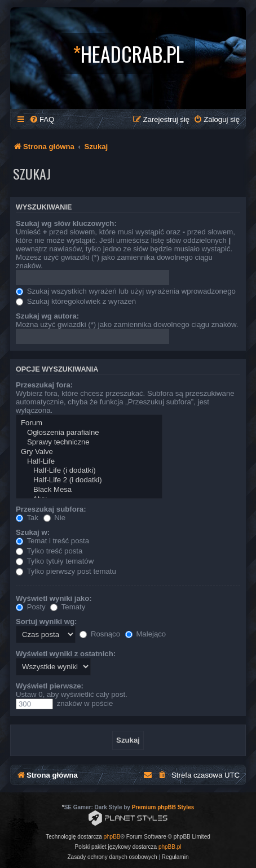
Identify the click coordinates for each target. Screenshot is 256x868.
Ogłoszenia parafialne (89, 433)
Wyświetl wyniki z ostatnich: (66, 654)
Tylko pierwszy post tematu (66, 571)
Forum (89, 423)
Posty (31, 607)
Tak (27, 518)
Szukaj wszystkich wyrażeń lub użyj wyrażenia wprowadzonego (126, 291)
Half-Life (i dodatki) (89, 471)
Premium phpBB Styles (163, 807)
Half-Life (89, 462)
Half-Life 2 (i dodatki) (89, 480)
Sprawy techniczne (89, 442)
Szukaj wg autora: (47, 316)
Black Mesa (89, 490)
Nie (54, 518)
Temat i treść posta (52, 541)
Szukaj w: (33, 532)
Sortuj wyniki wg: (46, 621)
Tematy (68, 607)
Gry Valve (89, 452)
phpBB (112, 837)
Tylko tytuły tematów (55, 561)
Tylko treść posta (49, 551)
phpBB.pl (170, 847)
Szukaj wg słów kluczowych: (66, 223)
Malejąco (145, 634)
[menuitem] (42, 119)
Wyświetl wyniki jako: (54, 598)
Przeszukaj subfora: (51, 509)
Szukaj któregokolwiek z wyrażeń (76, 301)
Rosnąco (100, 634)
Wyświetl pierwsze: (50, 686)
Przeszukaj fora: (44, 385)
